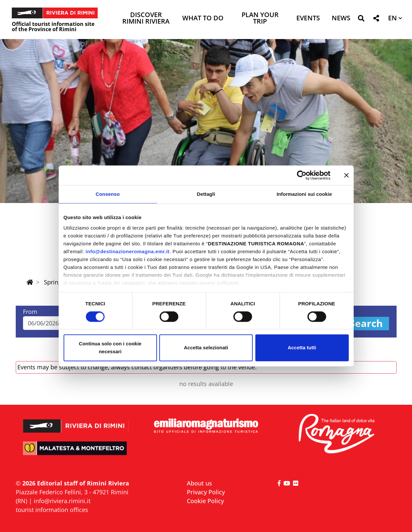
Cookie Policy (205, 501)
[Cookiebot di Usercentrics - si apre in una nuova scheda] (302, 175)
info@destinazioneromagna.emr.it (128, 251)
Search (366, 324)
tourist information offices (52, 510)
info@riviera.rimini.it (62, 501)
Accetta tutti (302, 348)
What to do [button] (203, 19)
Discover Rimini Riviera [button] (146, 19)
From (30, 312)
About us (199, 483)
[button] (361, 20)
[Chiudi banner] (346, 175)
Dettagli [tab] (206, 194)
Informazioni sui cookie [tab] (304, 194)
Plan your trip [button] (260, 19)
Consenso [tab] (108, 194)
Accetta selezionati (206, 348)
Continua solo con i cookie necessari (110, 348)
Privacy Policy (206, 492)
